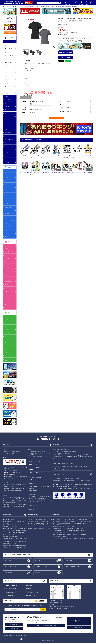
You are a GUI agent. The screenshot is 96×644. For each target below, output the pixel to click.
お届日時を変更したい (10, 592)
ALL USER (32, 102)
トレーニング (8, 153)
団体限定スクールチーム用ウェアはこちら (46, 625)
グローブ (7, 110)
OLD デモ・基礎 (8, 62)
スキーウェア (8, 120)
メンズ (37, 102)
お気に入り (81, 3)
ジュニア (49, 102)
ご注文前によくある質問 (10, 567)
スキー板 (7, 42)
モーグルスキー (8, 76)
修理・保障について (9, 573)
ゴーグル (7, 107)
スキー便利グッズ (9, 356)
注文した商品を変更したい (11, 589)
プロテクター (8, 116)
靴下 (6, 343)
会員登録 (10, 33)
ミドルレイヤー (8, 123)
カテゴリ (71, 3)
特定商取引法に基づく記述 (9, 635)
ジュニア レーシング (9, 56)
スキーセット (8, 90)
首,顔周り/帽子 (8, 133)
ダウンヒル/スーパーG (10, 66)
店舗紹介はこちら (14, 629)
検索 (60, 3)
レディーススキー (9, 80)
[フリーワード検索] (40, 107)
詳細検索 (66, 3)
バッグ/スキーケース (9, 139)
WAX (6, 217)
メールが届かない (70, 561)
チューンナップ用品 (9, 146)
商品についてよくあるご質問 (73, 567)
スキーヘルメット (9, 336)
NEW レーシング (8, 49)
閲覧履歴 (87, 3)
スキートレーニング (21, 7)
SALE (42, 110)
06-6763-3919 (36, 617)
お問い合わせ (80, 621)
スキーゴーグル (8, 329)
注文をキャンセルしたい (10, 595)
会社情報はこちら (14, 624)
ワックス (7, 143)
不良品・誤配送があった (32, 592)
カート (91, 3)
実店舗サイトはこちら (79, 627)
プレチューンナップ (9, 93)
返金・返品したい (30, 595)
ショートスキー (8, 73)
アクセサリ (7, 159)
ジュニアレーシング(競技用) (9, 360)
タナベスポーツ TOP (8, 7)
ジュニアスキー (8, 83)
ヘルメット (7, 113)
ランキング (76, 3)
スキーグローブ (8, 333)
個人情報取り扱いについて (21, 635)
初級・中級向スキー (9, 87)
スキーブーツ (8, 100)
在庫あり (31, 110)
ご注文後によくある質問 (41, 567)
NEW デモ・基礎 (8, 59)
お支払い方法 (8, 561)
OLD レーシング (8, 52)
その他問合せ (38, 573)
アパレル (7, 162)
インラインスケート (9, 149)
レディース (43, 102)
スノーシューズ (8, 349)
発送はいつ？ (38, 561)
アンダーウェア (8, 136)
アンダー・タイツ (9, 339)
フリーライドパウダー (10, 69)
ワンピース (7, 126)
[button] (20, 11)
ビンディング (8, 97)
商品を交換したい (30, 589)
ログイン (10, 22)
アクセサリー (8, 234)
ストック (7, 103)
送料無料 (37, 110)
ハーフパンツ (8, 130)
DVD (6, 156)
